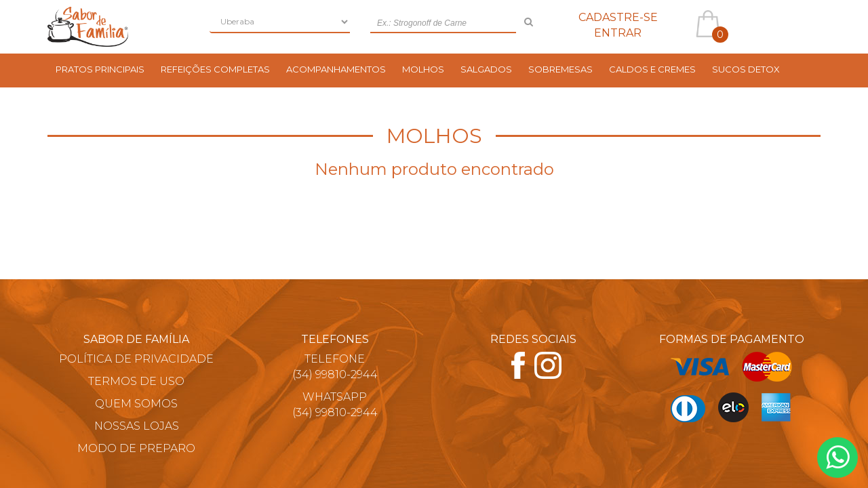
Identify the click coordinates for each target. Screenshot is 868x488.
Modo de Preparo (136, 448)
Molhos (423, 69)
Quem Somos (136, 404)
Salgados (486, 69)
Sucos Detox (746, 69)
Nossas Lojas (137, 426)
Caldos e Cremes (652, 69)
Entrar (618, 33)
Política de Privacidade (136, 359)
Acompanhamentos (336, 69)
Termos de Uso (136, 381)
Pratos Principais (100, 69)
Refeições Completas (215, 69)
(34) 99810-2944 (335, 374)
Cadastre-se (618, 17)
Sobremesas (560, 69)
